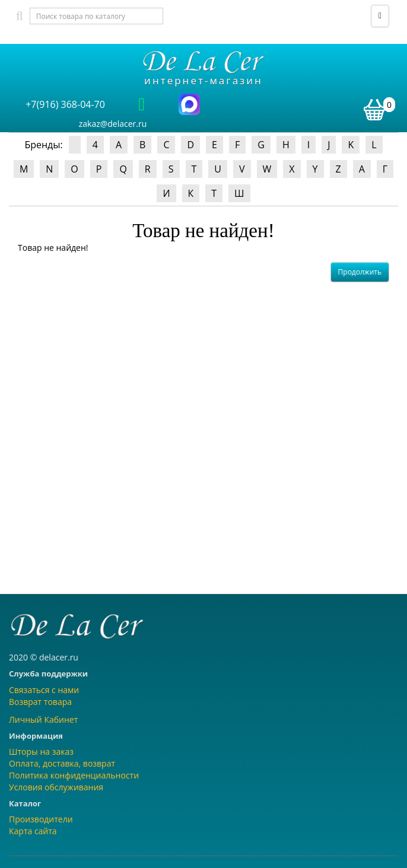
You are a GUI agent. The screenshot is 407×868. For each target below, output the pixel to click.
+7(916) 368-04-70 (65, 104)
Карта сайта (33, 831)
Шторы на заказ (41, 751)
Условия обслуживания (56, 787)
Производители (41, 819)
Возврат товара (40, 702)
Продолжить (360, 272)
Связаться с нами (44, 690)
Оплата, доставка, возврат (62, 763)
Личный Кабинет (43, 719)
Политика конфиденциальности (74, 775)
